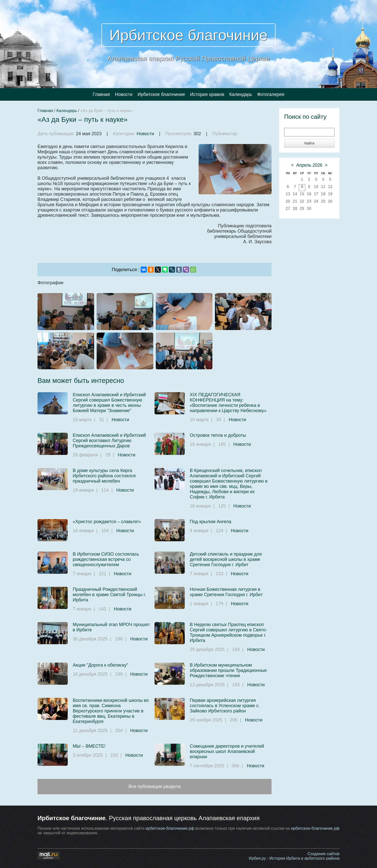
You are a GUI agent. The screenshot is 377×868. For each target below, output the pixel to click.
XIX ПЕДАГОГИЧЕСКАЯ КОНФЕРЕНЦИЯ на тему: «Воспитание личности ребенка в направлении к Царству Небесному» (228, 403)
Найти (309, 143)
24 (316, 201)
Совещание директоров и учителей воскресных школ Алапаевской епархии (227, 751)
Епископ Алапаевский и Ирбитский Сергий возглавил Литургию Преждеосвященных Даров (109, 441)
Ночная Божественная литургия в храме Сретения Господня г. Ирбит (226, 592)
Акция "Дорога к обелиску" (100, 665)
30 (309, 209)
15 (302, 194)
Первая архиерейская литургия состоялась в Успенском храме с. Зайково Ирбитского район (225, 706)
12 (330, 187)
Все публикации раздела (155, 786)
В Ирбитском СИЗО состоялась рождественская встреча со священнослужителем (106, 559)
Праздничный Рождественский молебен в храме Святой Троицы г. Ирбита (109, 595)
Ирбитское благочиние (189, 35)
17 (316, 194)
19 (330, 194)
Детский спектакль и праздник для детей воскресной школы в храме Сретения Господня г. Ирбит (226, 559)
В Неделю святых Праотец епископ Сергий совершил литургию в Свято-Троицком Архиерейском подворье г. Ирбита (228, 632)
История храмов (207, 94)
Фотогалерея (271, 94)
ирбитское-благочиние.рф (170, 828)
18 (323, 194)
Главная (101, 94)
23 (309, 201)
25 (323, 201)
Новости (124, 94)
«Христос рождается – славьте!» (107, 522)
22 (302, 201)
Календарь (241, 94)
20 (288, 201)
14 (295, 194)
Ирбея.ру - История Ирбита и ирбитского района (294, 858)
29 (302, 209)
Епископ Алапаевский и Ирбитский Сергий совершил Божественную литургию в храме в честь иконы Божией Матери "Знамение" (109, 403)
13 (288, 194)
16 (309, 194)
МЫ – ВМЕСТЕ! (89, 746)
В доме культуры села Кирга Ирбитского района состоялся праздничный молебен (104, 476)
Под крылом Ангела (211, 522)
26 (330, 201)
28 (295, 209)
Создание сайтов (324, 854)
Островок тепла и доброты (218, 435)
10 (316, 187)
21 (295, 201)
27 (288, 209)
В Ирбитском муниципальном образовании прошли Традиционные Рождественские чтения (228, 670)
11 (323, 187)
